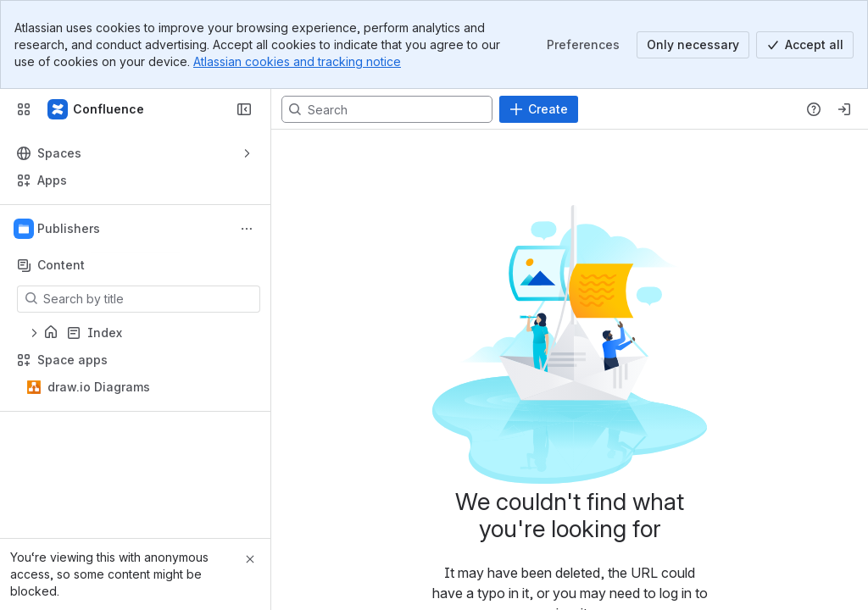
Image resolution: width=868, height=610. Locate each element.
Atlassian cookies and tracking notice (297, 61)
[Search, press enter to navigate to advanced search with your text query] (387, 109)
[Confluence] (97, 109)
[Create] (539, 109)
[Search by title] (149, 299)
